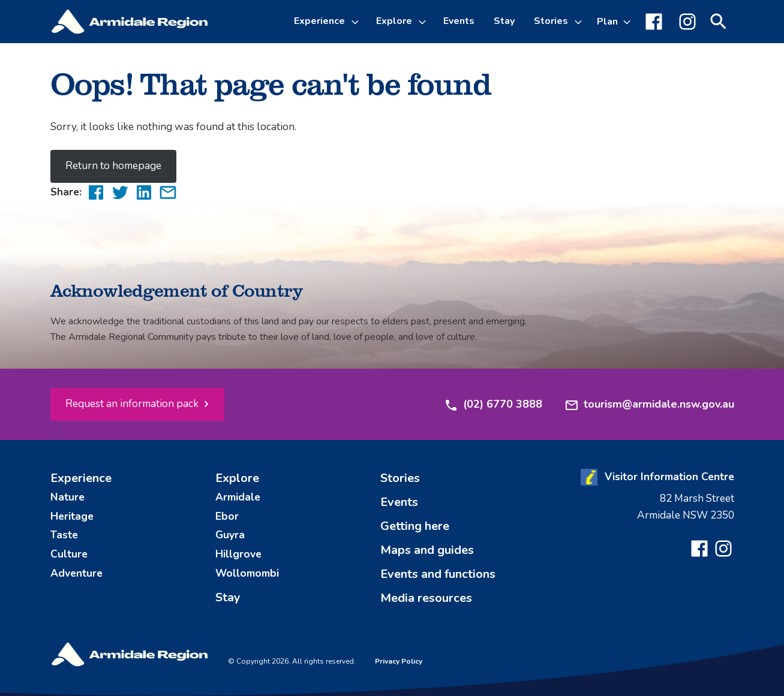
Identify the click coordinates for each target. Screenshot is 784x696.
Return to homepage (113, 165)
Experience (319, 21)
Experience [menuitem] (81, 478)
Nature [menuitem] (67, 497)
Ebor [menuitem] (227, 516)
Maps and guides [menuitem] (427, 550)
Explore (394, 21)
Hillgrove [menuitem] (238, 554)
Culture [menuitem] (69, 554)
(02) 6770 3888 (493, 405)
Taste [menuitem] (64, 535)
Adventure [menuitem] (76, 573)
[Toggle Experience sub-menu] (357, 22)
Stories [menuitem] (400, 478)
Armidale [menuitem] (238, 497)
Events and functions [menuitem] (438, 574)
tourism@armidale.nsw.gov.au (649, 405)
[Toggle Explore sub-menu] (424, 22)
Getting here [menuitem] (415, 526)
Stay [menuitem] (504, 21)
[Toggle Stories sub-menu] (580, 22)
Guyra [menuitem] (230, 535)
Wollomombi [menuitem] (247, 573)
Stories (551, 21)
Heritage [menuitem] (72, 516)
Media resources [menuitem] (426, 598)
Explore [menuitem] (237, 478)
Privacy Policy (399, 661)
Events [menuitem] (459, 21)
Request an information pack (132, 403)
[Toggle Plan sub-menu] (614, 22)
